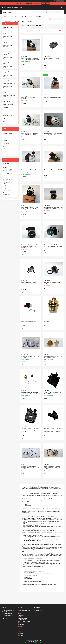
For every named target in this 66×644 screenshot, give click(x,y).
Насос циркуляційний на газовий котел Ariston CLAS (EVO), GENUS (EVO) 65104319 (31, 59)
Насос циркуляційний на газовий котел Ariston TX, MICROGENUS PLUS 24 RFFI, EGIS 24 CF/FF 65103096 (31, 171)
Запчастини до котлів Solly (9, 50)
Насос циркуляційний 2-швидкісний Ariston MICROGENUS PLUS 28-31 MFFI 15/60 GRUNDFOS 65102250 (31, 246)
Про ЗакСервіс (39, 610)
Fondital (21, 635)
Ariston (6, 16)
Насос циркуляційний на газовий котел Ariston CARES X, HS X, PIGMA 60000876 (53, 97)
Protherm (29, 19)
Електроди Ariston (7, 617)
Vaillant (14, 19)
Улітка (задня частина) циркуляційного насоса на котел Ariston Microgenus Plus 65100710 (30, 430)
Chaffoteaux (7, 19)
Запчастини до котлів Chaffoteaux (8, 46)
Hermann (21, 626)
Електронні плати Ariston (25, 610)
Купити (23, 66)
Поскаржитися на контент (30, 643)
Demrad (21, 634)
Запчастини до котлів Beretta (8, 33)
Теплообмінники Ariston (8, 619)
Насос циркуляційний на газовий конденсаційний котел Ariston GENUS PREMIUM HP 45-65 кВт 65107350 (29, 284)
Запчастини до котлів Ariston (8, 28)
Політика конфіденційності (40, 643)
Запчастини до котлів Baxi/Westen (8, 37)
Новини (5, 122)
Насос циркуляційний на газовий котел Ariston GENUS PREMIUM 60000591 (30, 134)
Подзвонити (46, 4)
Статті (4, 118)
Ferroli (23, 16)
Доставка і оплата (40, 612)
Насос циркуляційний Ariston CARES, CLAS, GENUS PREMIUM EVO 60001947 (53, 170)
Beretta (31, 16)
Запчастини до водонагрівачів (6, 101)
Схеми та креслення (7, 115)
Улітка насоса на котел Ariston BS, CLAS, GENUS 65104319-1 (53, 393)
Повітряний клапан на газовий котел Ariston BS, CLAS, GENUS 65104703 (29, 321)
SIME (36, 19)
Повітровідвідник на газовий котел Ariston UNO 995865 (53, 321)
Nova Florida (38, 16)
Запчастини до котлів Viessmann (8, 42)
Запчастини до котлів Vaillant (8, 76)
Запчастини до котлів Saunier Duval (8, 87)
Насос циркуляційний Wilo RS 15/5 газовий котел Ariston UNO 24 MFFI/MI (53, 134)
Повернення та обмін (40, 614)
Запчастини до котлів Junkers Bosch (8, 63)
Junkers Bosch (7, 22)
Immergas (21, 625)
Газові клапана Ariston (8, 615)
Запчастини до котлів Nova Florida (9, 96)
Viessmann (22, 19)
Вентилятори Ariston (8, 613)
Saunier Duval (30, 22)
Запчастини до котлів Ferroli (8, 67)
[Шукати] (50, 19)
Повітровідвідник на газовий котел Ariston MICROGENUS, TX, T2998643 (53, 357)
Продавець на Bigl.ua (33, 642)
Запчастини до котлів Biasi (9, 80)
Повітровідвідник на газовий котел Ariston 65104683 (53, 283)
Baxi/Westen (15, 16)
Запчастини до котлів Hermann (8, 58)
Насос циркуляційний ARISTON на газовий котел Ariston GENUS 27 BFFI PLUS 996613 (53, 246)
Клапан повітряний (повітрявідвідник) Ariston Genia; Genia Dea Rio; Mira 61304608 (31, 393)
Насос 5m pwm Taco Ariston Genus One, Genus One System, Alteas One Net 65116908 (30, 209)
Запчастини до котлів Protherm (8, 72)
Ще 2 (5, 152)
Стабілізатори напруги (8, 104)
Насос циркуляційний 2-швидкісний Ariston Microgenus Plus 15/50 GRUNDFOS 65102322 (53, 208)
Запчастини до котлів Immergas (8, 54)
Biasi (23, 22)
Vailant (21, 632)
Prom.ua (39, 640)
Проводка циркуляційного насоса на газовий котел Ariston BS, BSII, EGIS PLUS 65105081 (30, 468)
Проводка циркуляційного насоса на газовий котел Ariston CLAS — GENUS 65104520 (52, 468)
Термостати (16, 22)
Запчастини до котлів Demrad (8, 92)
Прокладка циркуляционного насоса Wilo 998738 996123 (30, 357)
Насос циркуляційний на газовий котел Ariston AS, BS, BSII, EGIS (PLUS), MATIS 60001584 (30, 97)
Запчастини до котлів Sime (9, 83)
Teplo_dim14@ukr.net (8, 191)
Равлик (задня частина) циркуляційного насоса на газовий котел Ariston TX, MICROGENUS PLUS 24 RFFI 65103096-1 (53, 430)
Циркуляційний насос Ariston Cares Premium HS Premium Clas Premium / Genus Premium (53, 60)
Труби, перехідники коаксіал (7, 111)
